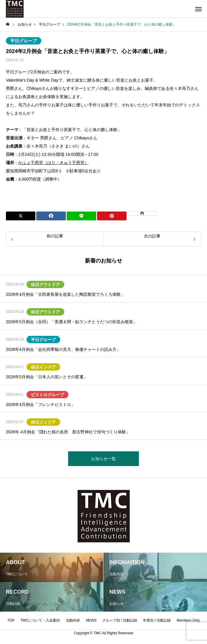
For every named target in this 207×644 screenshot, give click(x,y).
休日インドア (43, 367)
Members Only (188, 620)
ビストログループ (47, 395)
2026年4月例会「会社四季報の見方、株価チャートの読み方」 (63, 349)
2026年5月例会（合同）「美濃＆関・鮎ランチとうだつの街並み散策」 (72, 322)
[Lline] (81, 216)
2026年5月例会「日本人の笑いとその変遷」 (47, 377)
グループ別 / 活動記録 (120, 620)
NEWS (91, 620)
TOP (11, 620)
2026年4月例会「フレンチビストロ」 (41, 404)
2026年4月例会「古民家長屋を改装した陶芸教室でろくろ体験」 (65, 294)
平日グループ (24, 41)
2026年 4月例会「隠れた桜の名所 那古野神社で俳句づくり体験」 (68, 432)
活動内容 (73, 620)
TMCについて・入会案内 (40, 620)
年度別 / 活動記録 (157, 620)
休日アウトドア (45, 285)
